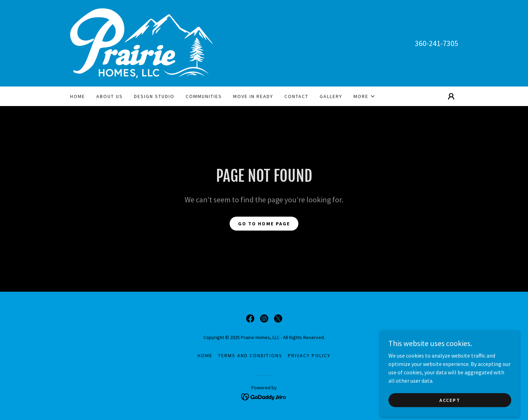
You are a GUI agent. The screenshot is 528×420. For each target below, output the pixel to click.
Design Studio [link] (154, 96)
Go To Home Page (264, 224)
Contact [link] (296, 96)
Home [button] (205, 355)
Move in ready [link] (253, 96)
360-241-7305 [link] (437, 43)
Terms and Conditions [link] (250, 355)
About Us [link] (110, 96)
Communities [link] (204, 96)
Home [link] (78, 96)
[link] (141, 43)
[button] (365, 96)
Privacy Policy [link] (309, 355)
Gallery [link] (331, 96)
